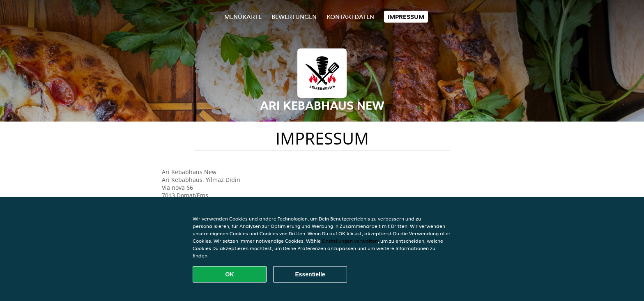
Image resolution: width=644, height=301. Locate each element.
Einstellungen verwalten (350, 241)
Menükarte (243, 17)
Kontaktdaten (350, 17)
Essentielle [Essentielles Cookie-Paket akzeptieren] (310, 274)
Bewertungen (294, 17)
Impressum (406, 17)
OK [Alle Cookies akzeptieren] (230, 274)
